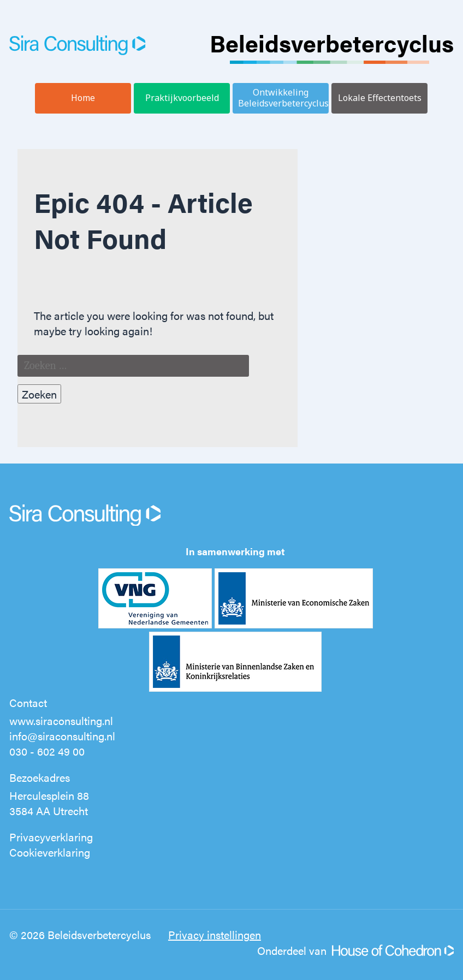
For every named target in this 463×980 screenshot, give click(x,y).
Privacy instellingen (215, 934)
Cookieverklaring (50, 852)
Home (83, 98)
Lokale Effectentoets (380, 98)
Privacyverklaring (51, 837)
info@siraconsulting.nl (62, 736)
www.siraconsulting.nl (61, 720)
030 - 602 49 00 (47, 751)
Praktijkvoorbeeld (182, 98)
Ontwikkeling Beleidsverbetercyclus (283, 97)
